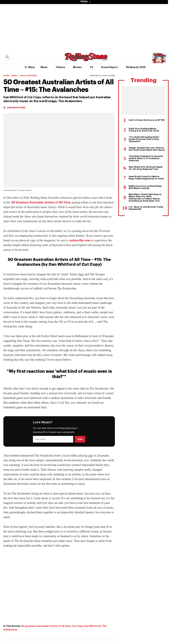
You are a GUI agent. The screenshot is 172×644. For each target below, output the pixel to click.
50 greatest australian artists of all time (46, 626)
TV (91, 67)
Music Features (29, 76)
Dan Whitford (93, 626)
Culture (60, 67)
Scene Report (110, 67)
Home (6, 76)
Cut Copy (77, 626)
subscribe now (80, 240)
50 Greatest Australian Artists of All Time (41, 202)
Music (44, 67)
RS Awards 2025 (136, 67)
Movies (77, 67)
